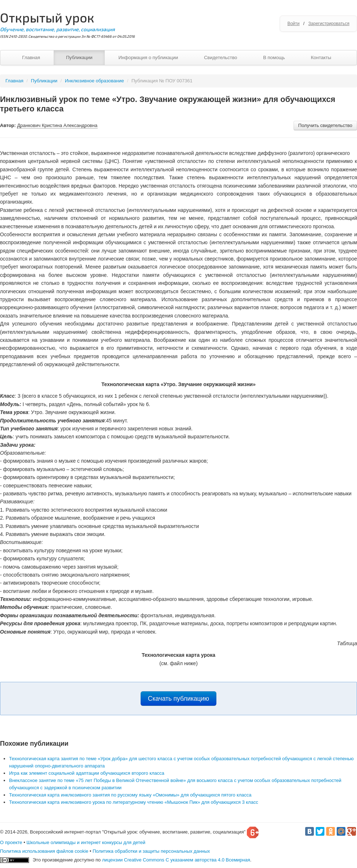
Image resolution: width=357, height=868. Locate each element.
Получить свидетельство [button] (325, 125)
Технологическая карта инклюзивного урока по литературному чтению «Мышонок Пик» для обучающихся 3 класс (134, 802)
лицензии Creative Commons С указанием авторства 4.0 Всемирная (176, 860)
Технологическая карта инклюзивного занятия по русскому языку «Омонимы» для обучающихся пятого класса (130, 795)
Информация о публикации (148, 58)
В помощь (274, 58)
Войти (294, 24)
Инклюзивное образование (94, 81)
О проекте (11, 842)
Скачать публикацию (178, 699)
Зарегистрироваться (329, 24)
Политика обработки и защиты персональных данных (151, 851)
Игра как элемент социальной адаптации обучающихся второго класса (87, 773)
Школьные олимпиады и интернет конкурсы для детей (86, 842)
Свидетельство (221, 58)
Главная (31, 58)
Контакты (321, 58)
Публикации (79, 58)
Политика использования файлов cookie (44, 851)
